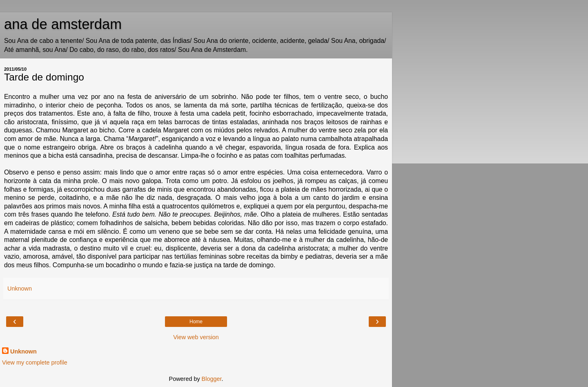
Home (196, 322)
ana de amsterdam (63, 24)
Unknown (23, 351)
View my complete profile (35, 362)
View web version (196, 337)
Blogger (212, 379)
